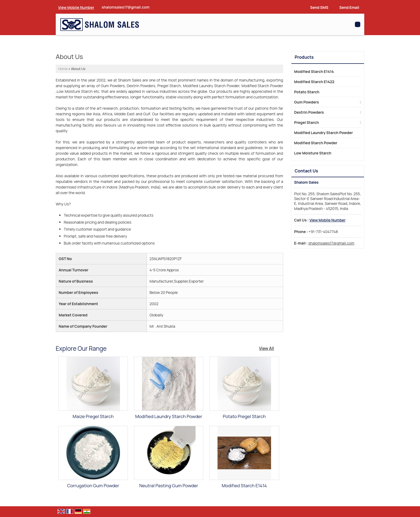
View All (267, 348)
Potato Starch (307, 92)
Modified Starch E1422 (314, 82)
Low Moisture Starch (313, 153)
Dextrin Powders (309, 112)
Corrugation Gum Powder (93, 485)
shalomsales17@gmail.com (126, 7)
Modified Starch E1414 (244, 485)
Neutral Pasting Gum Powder (169, 485)
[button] (76, 7)
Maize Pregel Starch (93, 416)
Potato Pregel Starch (244, 416)
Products (304, 57)
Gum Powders (307, 102)
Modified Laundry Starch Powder (169, 416)
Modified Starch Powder (316, 143)
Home (63, 69)
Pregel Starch (306, 122)
